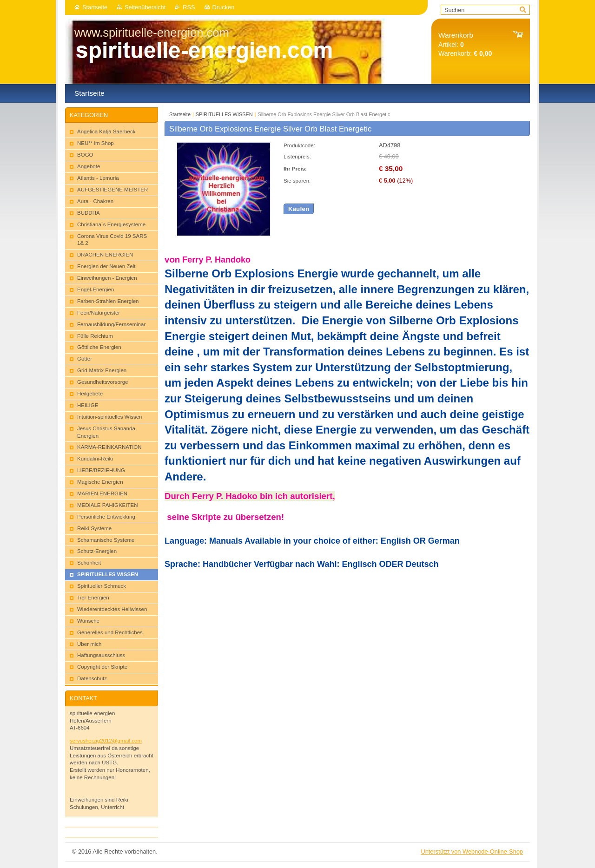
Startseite (95, 7)
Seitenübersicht (145, 7)
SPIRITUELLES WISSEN (224, 114)
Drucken (224, 7)
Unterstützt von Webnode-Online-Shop (472, 852)
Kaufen (299, 209)
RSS (189, 7)
